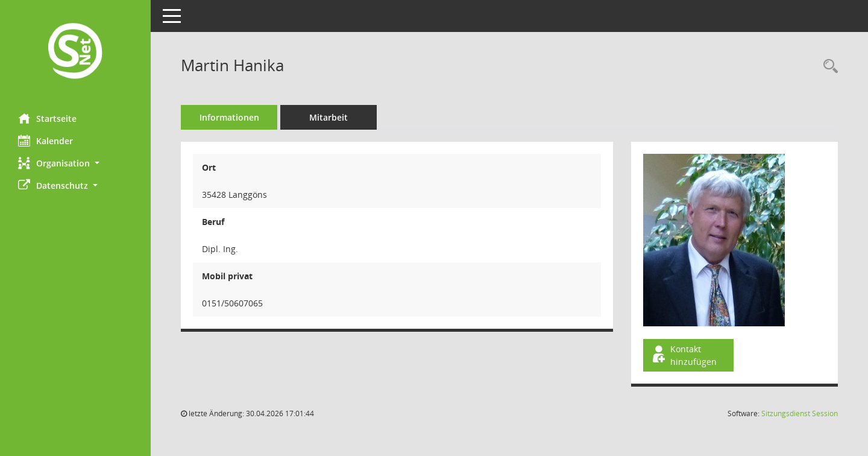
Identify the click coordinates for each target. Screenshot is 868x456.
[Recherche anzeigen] (828, 67)
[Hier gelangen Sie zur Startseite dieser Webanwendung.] (75, 52)
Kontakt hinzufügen (684, 355)
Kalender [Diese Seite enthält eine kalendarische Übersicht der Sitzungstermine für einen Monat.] (46, 141)
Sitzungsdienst (800, 413)
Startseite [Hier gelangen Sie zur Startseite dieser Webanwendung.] (47, 118)
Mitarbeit (329, 117)
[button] (75, 163)
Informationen (229, 117)
